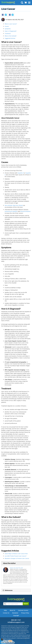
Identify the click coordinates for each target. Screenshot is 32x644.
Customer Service (23, 610)
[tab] (16, 590)
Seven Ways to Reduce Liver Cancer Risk (16, 554)
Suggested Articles (10, 38)
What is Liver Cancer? (11, 24)
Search (26, 604)
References (8, 590)
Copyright (16, 615)
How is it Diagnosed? (11, 31)
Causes (7, 26)
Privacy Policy (25, 613)
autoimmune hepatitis (11, 211)
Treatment (8, 34)
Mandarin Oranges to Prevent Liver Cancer (17, 558)
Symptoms (8, 29)
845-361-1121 (16, 620)
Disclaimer (15, 613)
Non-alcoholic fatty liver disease (14, 205)
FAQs (5, 610)
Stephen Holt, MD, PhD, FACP (15, 20)
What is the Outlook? (11, 36)
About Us (12, 610)
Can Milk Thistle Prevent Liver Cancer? (16, 556)
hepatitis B (21, 173)
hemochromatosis (25, 211)
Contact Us (6, 613)
